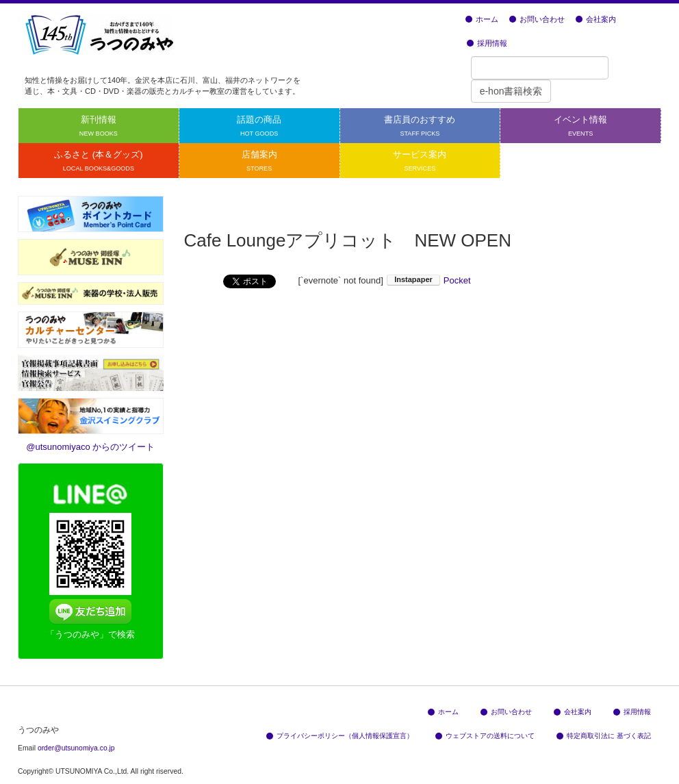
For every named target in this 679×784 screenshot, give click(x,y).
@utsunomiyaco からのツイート (90, 447)
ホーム (482, 19)
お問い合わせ (537, 19)
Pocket (457, 280)
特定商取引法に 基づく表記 (604, 736)
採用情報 (487, 43)
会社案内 (596, 19)
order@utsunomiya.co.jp (76, 748)
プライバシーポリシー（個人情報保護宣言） (340, 736)
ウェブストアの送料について (485, 736)
